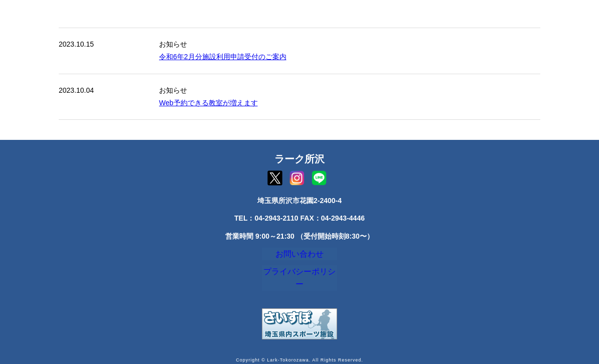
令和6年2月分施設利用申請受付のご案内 (223, 57)
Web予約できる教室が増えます (208, 103)
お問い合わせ (299, 256)
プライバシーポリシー (299, 279)
